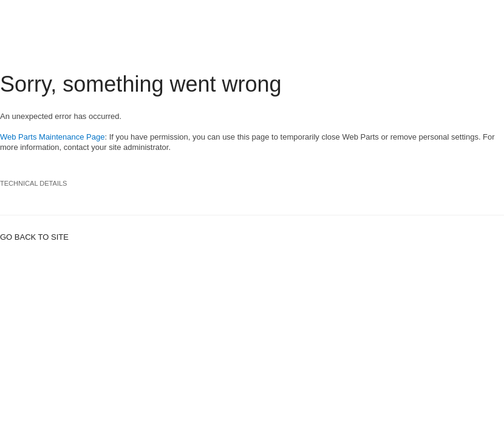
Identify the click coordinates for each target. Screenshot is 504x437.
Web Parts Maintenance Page (52, 137)
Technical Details (34, 183)
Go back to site (34, 237)
